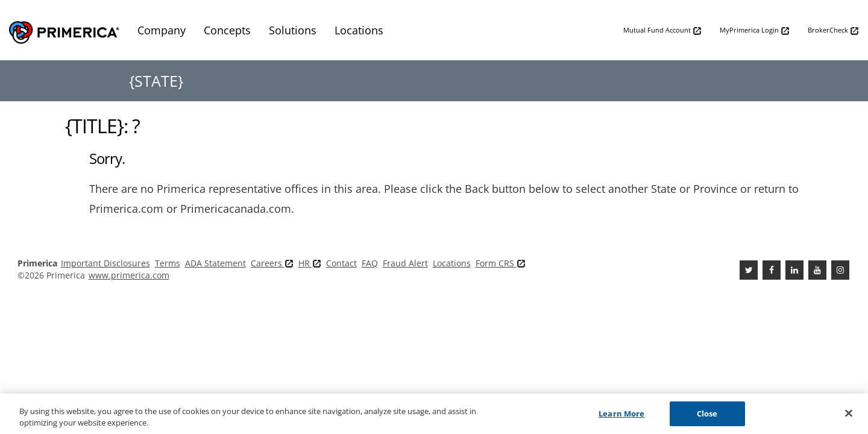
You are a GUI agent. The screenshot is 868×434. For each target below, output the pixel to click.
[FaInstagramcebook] (840, 270)
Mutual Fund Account (662, 30)
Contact (341, 263)
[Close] (849, 418)
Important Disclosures (105, 263)
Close (707, 418)
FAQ (370, 263)
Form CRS (501, 263)
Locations (452, 263)
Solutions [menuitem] (293, 30)
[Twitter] (749, 270)
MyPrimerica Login (755, 30)
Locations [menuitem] (359, 30)
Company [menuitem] (162, 30)
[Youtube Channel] (817, 270)
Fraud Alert (405, 263)
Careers (272, 263)
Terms (168, 263)
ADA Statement (215, 263)
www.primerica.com (129, 275)
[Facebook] (772, 270)
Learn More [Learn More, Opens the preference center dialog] (621, 418)
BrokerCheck (833, 30)
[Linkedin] (794, 270)
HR (310, 263)
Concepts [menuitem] (227, 30)
